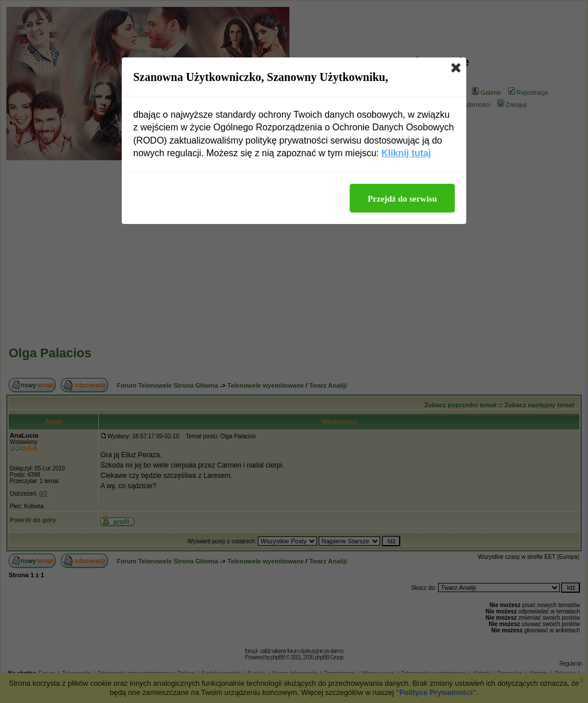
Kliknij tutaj (406, 153)
